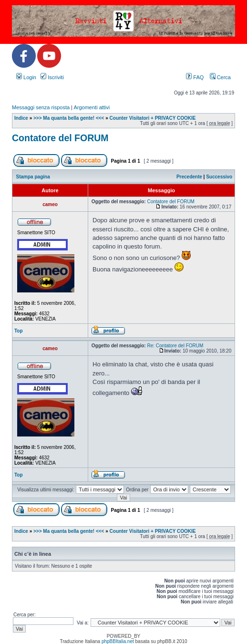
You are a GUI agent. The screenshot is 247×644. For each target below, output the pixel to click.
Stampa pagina (33, 177)
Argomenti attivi (92, 107)
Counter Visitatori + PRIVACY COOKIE (153, 118)
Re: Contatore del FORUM (175, 346)
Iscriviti (52, 77)
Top (19, 331)
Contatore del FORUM (60, 138)
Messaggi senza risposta (41, 107)
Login (26, 77)
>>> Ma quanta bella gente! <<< (69, 118)
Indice (21, 118)
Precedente (189, 177)
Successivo (219, 177)
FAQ (195, 77)
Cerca (220, 77)
